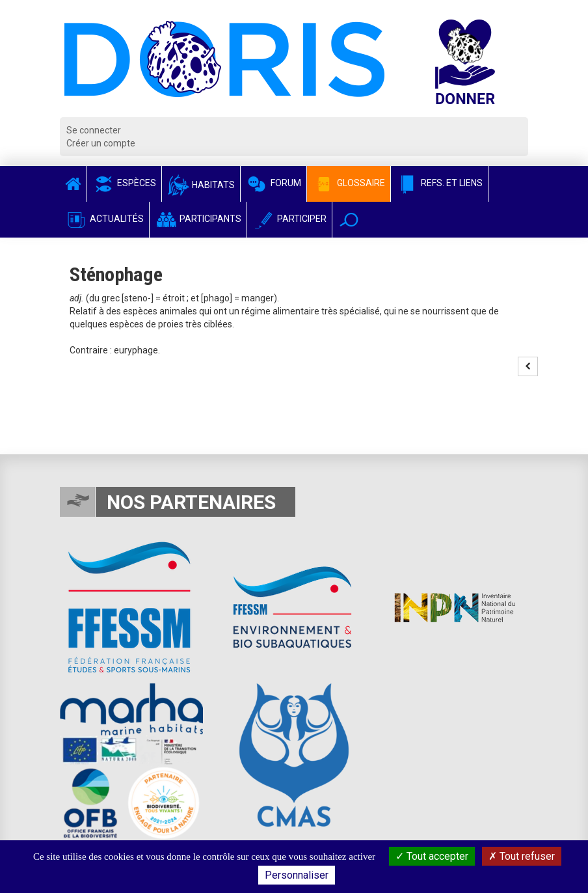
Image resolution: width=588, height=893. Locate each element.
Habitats (201, 185)
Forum (274, 183)
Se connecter (94, 130)
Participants (198, 219)
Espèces (124, 183)
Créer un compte (101, 143)
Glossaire (349, 183)
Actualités (104, 219)
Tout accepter (432, 856)
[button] (349, 220)
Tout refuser (522, 856)
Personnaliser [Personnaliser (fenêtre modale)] (297, 875)
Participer (289, 219)
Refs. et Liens (439, 183)
